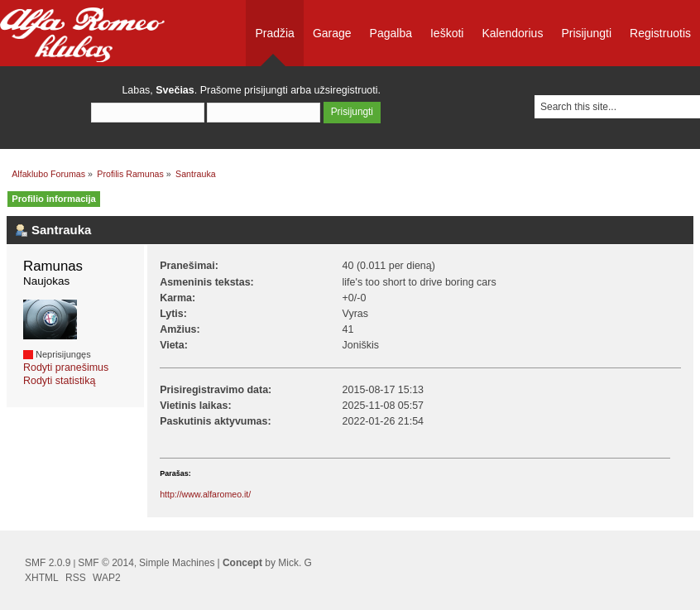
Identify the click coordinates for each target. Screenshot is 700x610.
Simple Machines (177, 563)
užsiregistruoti (346, 90)
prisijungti (266, 90)
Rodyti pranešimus (66, 367)
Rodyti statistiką (59, 381)
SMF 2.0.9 (48, 563)
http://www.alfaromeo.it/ (205, 494)
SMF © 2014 (106, 563)
